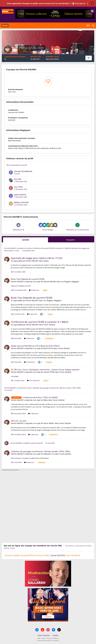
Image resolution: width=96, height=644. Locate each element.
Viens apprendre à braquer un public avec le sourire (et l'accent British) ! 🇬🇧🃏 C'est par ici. (46, 3)
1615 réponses (33, 380)
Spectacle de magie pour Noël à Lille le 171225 (37, 258)
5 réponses (33, 434)
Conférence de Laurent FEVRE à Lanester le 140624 (51, 248)
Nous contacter (44, 635)
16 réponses (30, 362)
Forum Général (49, 325)
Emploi (46, 261)
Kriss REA (18, 179)
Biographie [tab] (70, 240)
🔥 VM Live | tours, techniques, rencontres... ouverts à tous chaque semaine (45, 370)
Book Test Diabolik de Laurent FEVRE (28, 279)
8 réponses (29, 462)
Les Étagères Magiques (70, 282)
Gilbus (46, 400)
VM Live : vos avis (19, 421)
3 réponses (29, 338)
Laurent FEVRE (49, 372)
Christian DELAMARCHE (23, 171)
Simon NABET (49, 423)
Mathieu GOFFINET (21, 202)
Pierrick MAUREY (10, 248)
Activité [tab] (26, 240)
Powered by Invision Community (48, 640)
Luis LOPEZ (18, 187)
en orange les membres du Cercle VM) (42, 546)
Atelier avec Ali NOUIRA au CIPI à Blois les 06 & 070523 (35, 346)
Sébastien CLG (49, 454)
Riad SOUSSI (48, 348)
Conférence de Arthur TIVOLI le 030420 (40, 397)
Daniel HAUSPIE (20, 195)
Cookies (55, 635)
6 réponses (34, 290)
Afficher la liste (9, 548)
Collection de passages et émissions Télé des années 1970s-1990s (56, 388)
